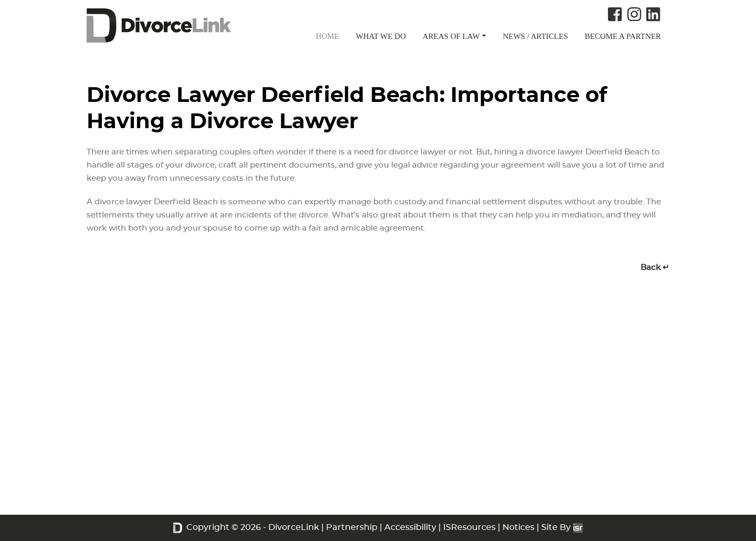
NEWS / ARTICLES (535, 36)
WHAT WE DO (381, 36)
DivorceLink (294, 527)
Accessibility (410, 527)
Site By (562, 527)
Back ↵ (655, 268)
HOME (328, 36)
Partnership (352, 527)
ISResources (469, 527)
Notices (518, 527)
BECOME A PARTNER (623, 36)
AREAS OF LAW (451, 36)
